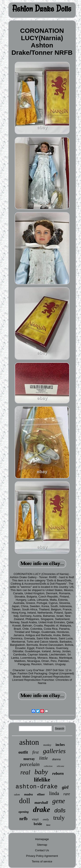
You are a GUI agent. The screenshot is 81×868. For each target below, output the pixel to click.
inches (60, 745)
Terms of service (42, 861)
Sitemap (42, 845)
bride (38, 824)
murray (29, 759)
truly (59, 818)
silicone (60, 766)
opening (24, 812)
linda (54, 793)
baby (41, 772)
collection (48, 766)
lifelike (42, 780)
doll (25, 801)
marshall (41, 803)
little (43, 758)
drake (41, 809)
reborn (58, 773)
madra (29, 794)
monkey (47, 745)
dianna (56, 759)
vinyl (35, 819)
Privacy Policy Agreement (42, 856)
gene (59, 801)
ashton (29, 742)
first (36, 752)
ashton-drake (37, 787)
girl (65, 787)
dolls (60, 810)
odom (17, 795)
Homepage (42, 839)
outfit (23, 752)
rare (67, 794)
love (48, 825)
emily (46, 819)
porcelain (30, 764)
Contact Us (42, 850)
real (25, 772)
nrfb (24, 819)
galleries (54, 751)
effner (41, 794)
